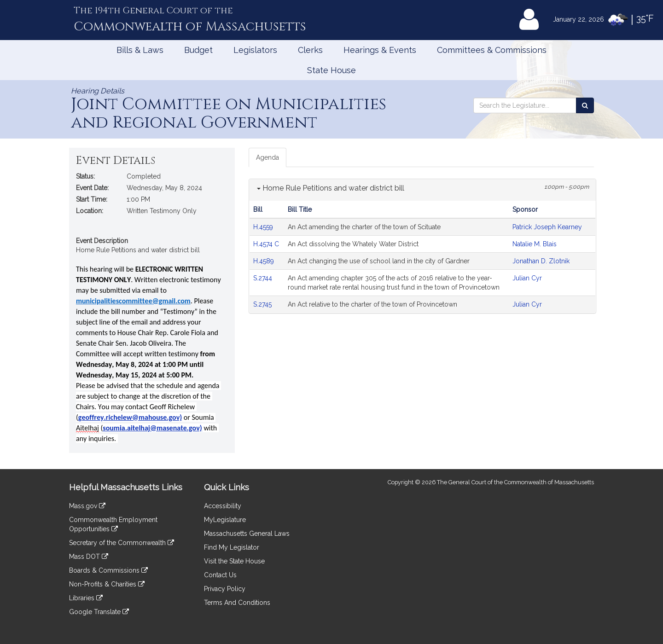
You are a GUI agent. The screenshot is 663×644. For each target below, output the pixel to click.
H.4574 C (266, 244)
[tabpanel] (422, 246)
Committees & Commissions (492, 50)
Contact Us (220, 575)
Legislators (255, 50)
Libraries (86, 598)
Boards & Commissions (108, 570)
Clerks (310, 50)
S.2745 (263, 304)
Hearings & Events (380, 50)
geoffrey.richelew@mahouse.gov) (130, 417)
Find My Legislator (232, 547)
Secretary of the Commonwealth (122, 543)
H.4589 (265, 261)
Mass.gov (87, 506)
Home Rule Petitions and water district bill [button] (331, 188)
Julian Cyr (527, 278)
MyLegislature (225, 520)
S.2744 (264, 278)
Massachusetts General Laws (247, 534)
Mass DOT (89, 557)
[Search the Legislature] (585, 105)
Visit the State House (234, 561)
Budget (198, 50)
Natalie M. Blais (535, 244)
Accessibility (223, 506)
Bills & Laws (140, 50)
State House (331, 70)
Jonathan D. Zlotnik (541, 261)
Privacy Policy (225, 589)
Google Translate (99, 612)
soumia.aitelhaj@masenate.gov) (152, 428)
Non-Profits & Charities (107, 584)
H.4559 (264, 227)
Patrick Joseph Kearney (547, 227)
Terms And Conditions (237, 603)
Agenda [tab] (268, 157)
